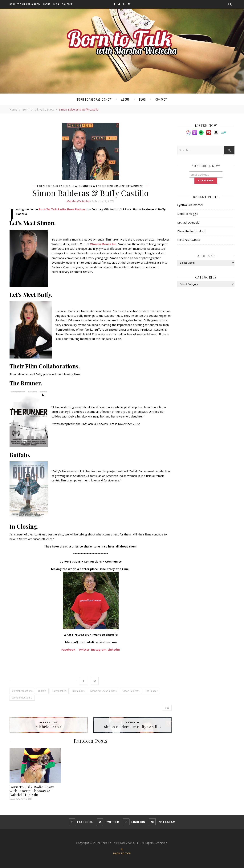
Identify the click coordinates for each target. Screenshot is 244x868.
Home (13, 109)
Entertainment (132, 186)
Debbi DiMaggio (188, 214)
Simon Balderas (131, 691)
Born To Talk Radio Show (25, 4)
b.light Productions (22, 691)
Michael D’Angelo (188, 222)
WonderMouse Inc (103, 244)
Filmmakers (78, 691)
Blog (56, 4)
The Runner (151, 691)
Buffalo (42, 691)
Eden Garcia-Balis (189, 240)
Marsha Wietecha (78, 201)
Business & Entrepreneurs (99, 186)
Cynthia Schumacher (190, 205)
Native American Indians (103, 691)
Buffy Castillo (59, 691)
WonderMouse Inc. (22, 698)
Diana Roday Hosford (191, 231)
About (47, 4)
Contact (67, 4)
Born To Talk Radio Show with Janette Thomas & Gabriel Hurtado (32, 791)
